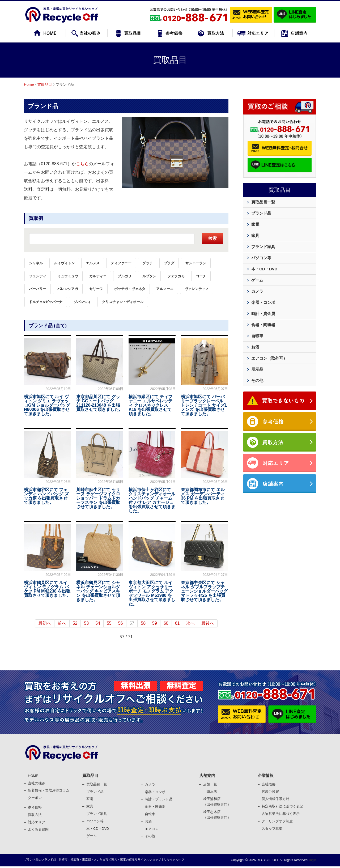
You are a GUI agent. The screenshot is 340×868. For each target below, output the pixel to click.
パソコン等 (261, 258)
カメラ (257, 291)
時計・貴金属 (263, 314)
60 (166, 623)
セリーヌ (96, 289)
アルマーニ (165, 289)
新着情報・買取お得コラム (49, 790)
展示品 (257, 369)
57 (132, 623)
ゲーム (257, 280)
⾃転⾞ (150, 814)
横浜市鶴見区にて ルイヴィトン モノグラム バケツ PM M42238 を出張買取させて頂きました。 (47, 589)
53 (86, 623)
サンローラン (196, 263)
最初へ (45, 623)
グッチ (148, 263)
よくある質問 (38, 829)
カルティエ (98, 276)
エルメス (93, 263)
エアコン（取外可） (269, 358)
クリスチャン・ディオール (123, 302)
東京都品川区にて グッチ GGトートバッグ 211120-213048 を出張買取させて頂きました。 (100, 403)
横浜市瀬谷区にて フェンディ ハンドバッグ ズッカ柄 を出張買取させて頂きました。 (46, 496)
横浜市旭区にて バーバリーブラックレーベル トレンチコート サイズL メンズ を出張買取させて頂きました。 (204, 405)
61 (177, 623)
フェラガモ (176, 276)
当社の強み (37, 783)
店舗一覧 (210, 784)
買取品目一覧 (263, 202)
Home (29, 84)
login (312, 860)
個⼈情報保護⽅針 (275, 799)
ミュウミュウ (68, 276)
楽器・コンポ (155, 792)
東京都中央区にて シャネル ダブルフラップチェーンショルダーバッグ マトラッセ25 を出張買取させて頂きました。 (204, 591)
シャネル (36, 263)
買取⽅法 (35, 815)
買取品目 (45, 84)
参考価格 (35, 807)
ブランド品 (43, 106)
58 (143, 623)
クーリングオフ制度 (277, 821)
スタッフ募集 (272, 829)
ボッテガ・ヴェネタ (130, 289)
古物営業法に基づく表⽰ (281, 814)
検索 (212, 238)
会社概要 (269, 784)
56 (121, 623)
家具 (255, 235)
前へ (62, 623)
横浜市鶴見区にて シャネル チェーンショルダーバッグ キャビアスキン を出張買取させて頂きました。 (98, 591)
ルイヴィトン (64, 263)
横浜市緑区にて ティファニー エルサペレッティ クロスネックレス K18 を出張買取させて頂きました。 (150, 405)
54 (98, 623)
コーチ (201, 276)
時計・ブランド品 (159, 799)
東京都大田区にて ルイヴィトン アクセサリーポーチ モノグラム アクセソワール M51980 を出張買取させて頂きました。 (152, 593)
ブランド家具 (263, 247)
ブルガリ (125, 276)
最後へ (208, 623)
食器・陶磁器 (263, 325)
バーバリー (38, 289)
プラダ (169, 263)
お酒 (255, 347)
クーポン (35, 798)
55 (109, 623)
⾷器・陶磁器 (155, 807)
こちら (82, 164)
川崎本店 (210, 792)
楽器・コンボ (263, 302)
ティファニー (121, 263)
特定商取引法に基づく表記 (282, 806)
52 (75, 623)
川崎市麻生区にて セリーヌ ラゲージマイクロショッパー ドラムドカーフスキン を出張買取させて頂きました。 (98, 498)
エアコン (152, 829)
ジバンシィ (82, 302)
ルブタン (149, 276)
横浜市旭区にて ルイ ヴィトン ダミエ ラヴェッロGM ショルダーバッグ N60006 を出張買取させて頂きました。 (47, 405)
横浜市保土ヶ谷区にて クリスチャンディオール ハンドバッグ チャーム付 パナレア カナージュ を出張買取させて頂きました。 (152, 500)
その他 (257, 380)
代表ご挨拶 (270, 792)
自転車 (257, 336)
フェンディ (38, 276)
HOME (33, 776)
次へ (190, 623)
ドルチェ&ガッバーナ (46, 302)
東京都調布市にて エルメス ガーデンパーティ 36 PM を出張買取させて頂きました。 (203, 496)
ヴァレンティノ (197, 289)
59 (155, 623)
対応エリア (37, 822)
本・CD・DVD (264, 269)
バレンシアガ (68, 289)
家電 (255, 224)
